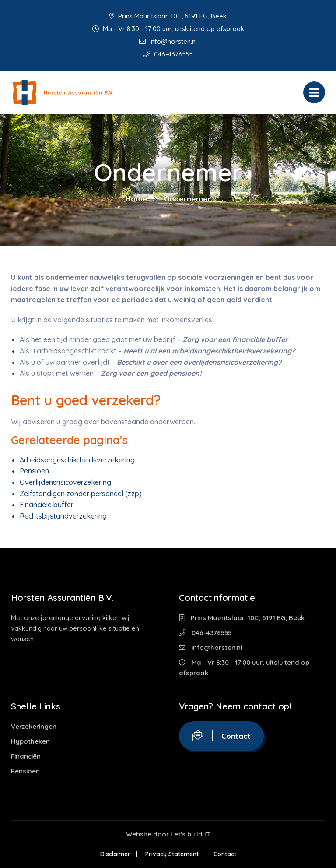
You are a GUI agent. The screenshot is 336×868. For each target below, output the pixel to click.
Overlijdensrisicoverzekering (65, 482)
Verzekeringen (34, 726)
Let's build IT (190, 834)
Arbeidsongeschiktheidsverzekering (77, 460)
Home (136, 199)
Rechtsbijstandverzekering (63, 516)
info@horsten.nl (168, 41)
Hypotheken (30, 741)
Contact (221, 736)
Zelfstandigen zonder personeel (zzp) (81, 494)
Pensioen (34, 471)
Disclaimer (115, 854)
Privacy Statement (172, 854)
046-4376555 (168, 54)
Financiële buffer (47, 505)
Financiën (26, 756)
